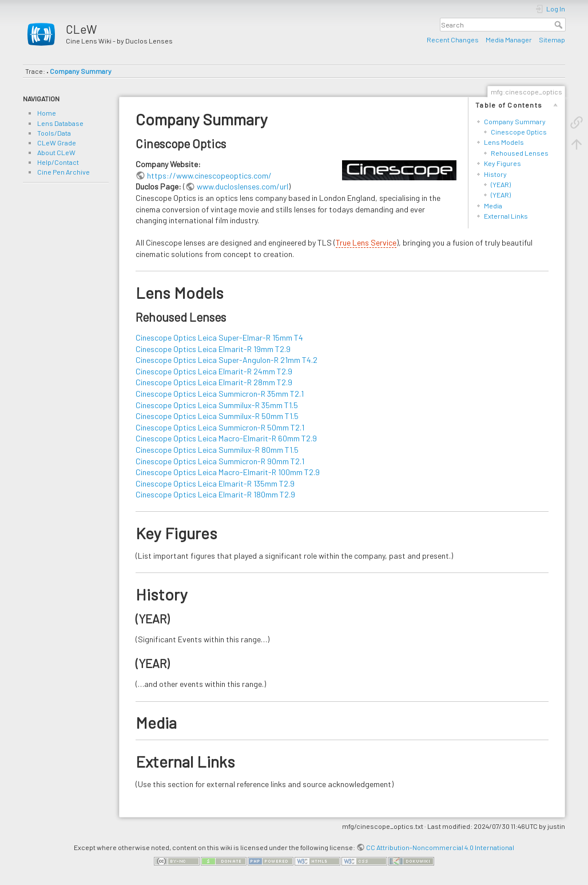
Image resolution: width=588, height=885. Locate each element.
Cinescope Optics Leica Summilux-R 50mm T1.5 (217, 416)
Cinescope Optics (519, 132)
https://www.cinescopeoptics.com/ (209, 175)
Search (560, 25)
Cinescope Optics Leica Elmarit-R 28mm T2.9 (214, 382)
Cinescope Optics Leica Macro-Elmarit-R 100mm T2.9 (228, 472)
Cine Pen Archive (63, 172)
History (495, 174)
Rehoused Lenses (520, 153)
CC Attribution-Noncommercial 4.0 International (440, 847)
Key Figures (502, 163)
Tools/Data (54, 133)
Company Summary (81, 71)
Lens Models (504, 142)
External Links (506, 216)
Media (493, 206)
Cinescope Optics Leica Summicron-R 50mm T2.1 (220, 427)
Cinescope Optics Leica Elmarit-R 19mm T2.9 (213, 349)
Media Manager (509, 39)
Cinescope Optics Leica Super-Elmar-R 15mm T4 (219, 337)
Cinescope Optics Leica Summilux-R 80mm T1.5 (217, 450)
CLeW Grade (57, 143)
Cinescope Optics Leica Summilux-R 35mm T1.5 (217, 405)
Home (47, 113)
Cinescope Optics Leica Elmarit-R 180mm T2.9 (215, 494)
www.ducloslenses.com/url (243, 186)
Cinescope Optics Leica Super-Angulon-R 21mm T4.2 (227, 360)
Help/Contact (58, 162)
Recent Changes (453, 39)
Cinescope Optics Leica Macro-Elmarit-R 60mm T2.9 (226, 438)
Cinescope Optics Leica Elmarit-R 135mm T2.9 (215, 483)
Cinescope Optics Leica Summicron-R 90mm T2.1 (220, 461)
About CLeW (56, 152)
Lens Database (60, 123)
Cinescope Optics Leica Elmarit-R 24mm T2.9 (214, 371)
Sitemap (552, 39)
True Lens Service (366, 242)
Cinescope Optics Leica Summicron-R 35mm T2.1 (220, 394)
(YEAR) (501, 184)
